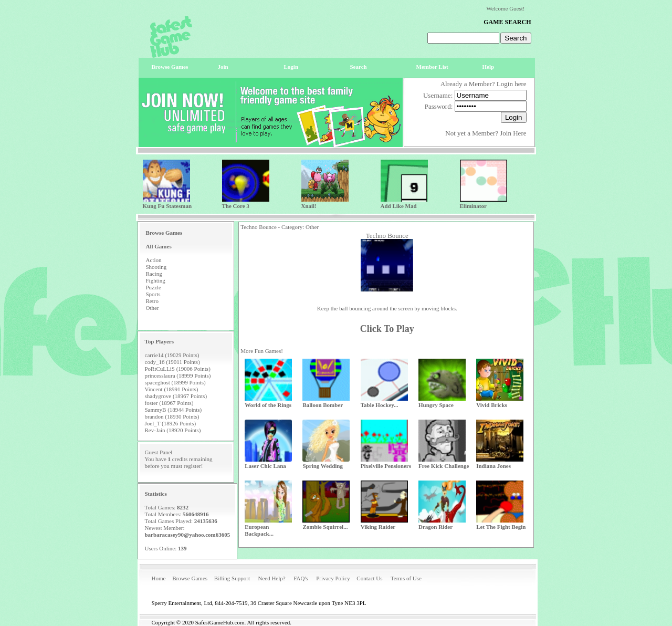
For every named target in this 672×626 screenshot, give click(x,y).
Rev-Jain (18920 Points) (173, 430)
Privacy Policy (333, 578)
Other (153, 308)
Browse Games (190, 578)
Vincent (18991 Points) (172, 389)
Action (154, 260)
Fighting (156, 280)
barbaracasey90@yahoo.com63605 (188, 535)
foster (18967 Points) (169, 403)
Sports (153, 294)
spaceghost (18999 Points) (175, 382)
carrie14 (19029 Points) (172, 355)
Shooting (156, 267)
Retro (152, 301)
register (192, 466)
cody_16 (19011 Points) (172, 362)
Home (159, 578)
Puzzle (154, 287)
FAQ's (301, 578)
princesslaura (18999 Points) (178, 375)
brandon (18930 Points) (172, 416)
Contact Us (369, 578)
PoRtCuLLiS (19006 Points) (178, 369)
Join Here (513, 133)
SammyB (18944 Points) (174, 410)
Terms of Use (406, 578)
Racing (154, 274)
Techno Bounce (387, 236)
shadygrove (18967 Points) (176, 396)
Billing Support (232, 578)
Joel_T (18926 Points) (171, 423)
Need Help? (271, 578)
